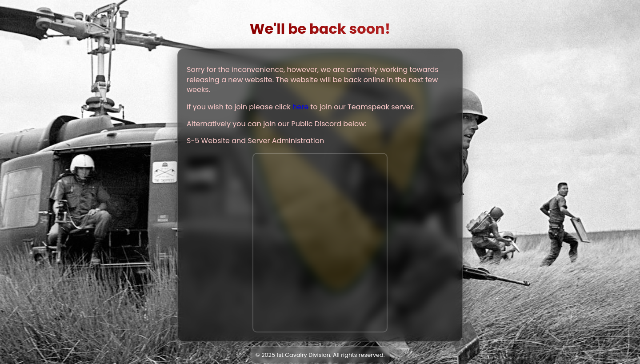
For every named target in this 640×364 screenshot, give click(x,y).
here (300, 107)
